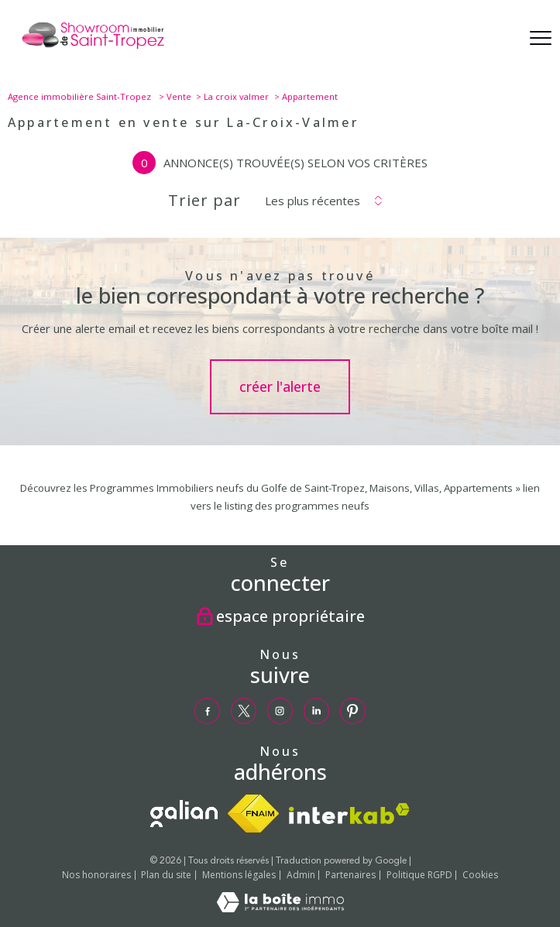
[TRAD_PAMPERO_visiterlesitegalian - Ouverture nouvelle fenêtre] (184, 814)
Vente (179, 96)
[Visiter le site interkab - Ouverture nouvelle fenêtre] (349, 814)
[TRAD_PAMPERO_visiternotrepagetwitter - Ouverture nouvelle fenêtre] (244, 711)
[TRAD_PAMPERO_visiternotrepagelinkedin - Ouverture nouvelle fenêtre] (317, 711)
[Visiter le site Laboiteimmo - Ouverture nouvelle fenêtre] (280, 908)
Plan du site (166, 875)
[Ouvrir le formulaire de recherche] (499, 39)
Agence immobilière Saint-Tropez (81, 96)
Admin (301, 875)
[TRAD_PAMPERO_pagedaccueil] (93, 48)
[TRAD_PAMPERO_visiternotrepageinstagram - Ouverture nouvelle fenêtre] (280, 711)
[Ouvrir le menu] (541, 39)
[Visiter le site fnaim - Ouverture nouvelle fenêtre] (253, 814)
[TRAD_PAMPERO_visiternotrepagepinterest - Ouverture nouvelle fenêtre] (353, 711)
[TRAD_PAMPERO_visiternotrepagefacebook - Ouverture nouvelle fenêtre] (208, 711)
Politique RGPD (419, 875)
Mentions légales (239, 875)
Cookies (480, 875)
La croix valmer (236, 96)
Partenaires (350, 875)
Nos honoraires (96, 875)
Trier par (204, 201)
